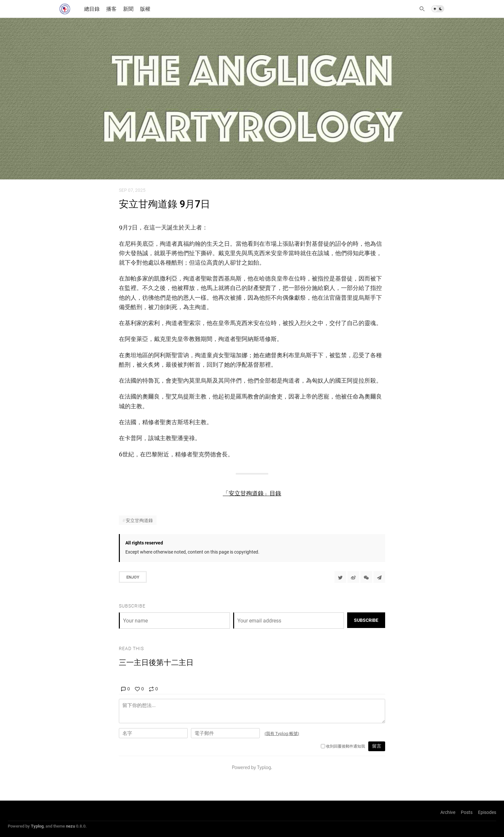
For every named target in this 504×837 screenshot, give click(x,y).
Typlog (37, 826)
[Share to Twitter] (340, 577)
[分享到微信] (366, 577)
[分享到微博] (353, 577)
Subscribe (366, 620)
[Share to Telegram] (379, 577)
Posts (467, 812)
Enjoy (133, 577)
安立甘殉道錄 (139, 520)
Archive (448, 812)
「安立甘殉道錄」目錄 (252, 493)
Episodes (487, 812)
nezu (70, 826)
